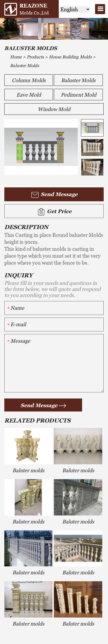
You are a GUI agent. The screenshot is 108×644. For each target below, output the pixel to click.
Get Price (54, 212)
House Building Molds (70, 57)
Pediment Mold (78, 95)
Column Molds (29, 80)
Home (16, 57)
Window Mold (54, 109)
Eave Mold (29, 95)
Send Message (54, 195)
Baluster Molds (24, 65)
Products (35, 57)
